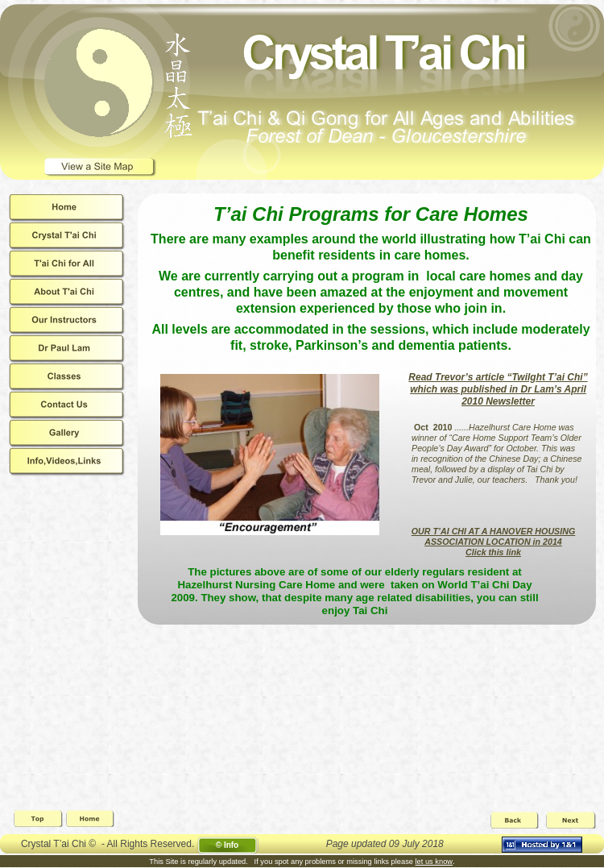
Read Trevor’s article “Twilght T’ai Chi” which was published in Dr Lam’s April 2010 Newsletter (498, 389)
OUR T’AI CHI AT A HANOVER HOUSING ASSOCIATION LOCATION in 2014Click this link (493, 542)
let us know (434, 862)
